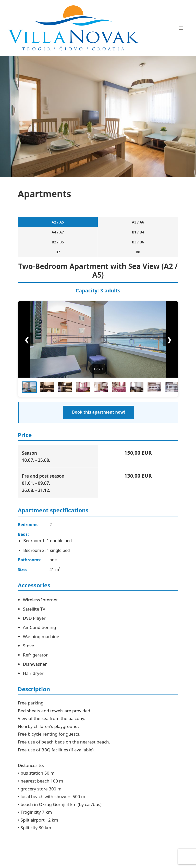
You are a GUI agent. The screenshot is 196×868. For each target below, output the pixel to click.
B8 (138, 252)
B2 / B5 (58, 242)
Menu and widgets (181, 35)
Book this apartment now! (98, 412)
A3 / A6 (138, 222)
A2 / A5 (58, 222)
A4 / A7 (58, 232)
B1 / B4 (138, 232)
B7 (58, 252)
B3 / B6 (138, 242)
